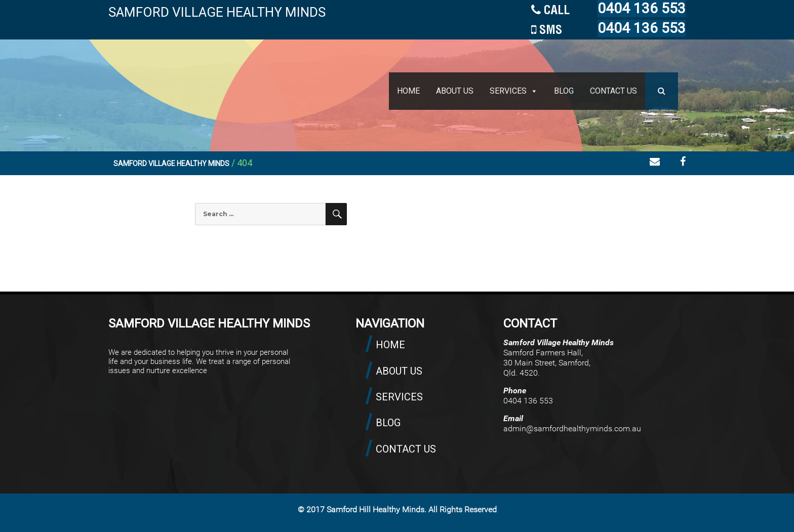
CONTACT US (613, 91)
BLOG (564, 91)
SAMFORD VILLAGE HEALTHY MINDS (217, 12)
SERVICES (508, 91)
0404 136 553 (642, 8)
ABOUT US (455, 91)
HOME (408, 91)
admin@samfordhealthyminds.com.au (572, 428)
